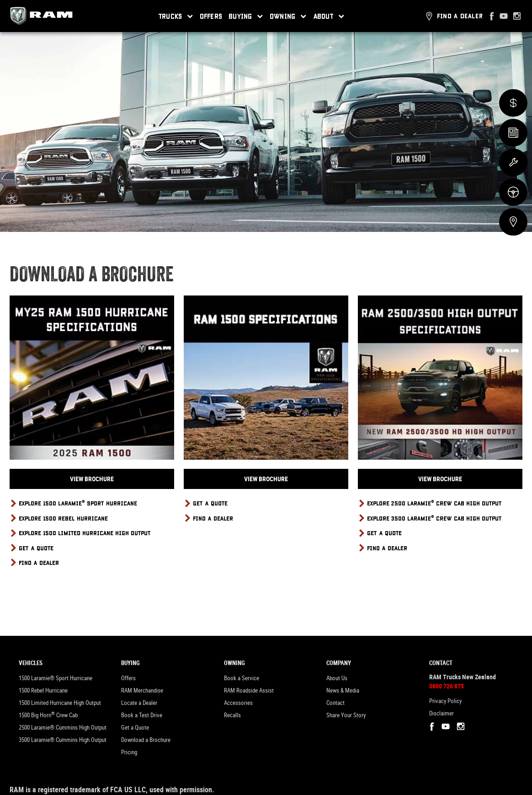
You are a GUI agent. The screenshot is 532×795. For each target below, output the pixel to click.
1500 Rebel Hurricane (43, 690)
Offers (211, 16)
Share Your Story (346, 715)
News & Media (343, 690)
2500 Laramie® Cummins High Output (63, 728)
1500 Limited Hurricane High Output (60, 703)
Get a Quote (135, 728)
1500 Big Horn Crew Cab (48, 715)
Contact (335, 703)
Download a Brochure (146, 740)
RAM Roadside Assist (249, 690)
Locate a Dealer (139, 703)
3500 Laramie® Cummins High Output (63, 740)
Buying (246, 16)
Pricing (129, 752)
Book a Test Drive (142, 715)
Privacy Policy (445, 701)
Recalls (232, 715)
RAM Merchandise (142, 690)
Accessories (238, 703)
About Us (337, 678)
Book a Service (242, 678)
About (329, 16)
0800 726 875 (447, 686)
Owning (288, 16)
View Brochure (92, 479)
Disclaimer (442, 713)
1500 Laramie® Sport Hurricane (56, 678)
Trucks (176, 16)
